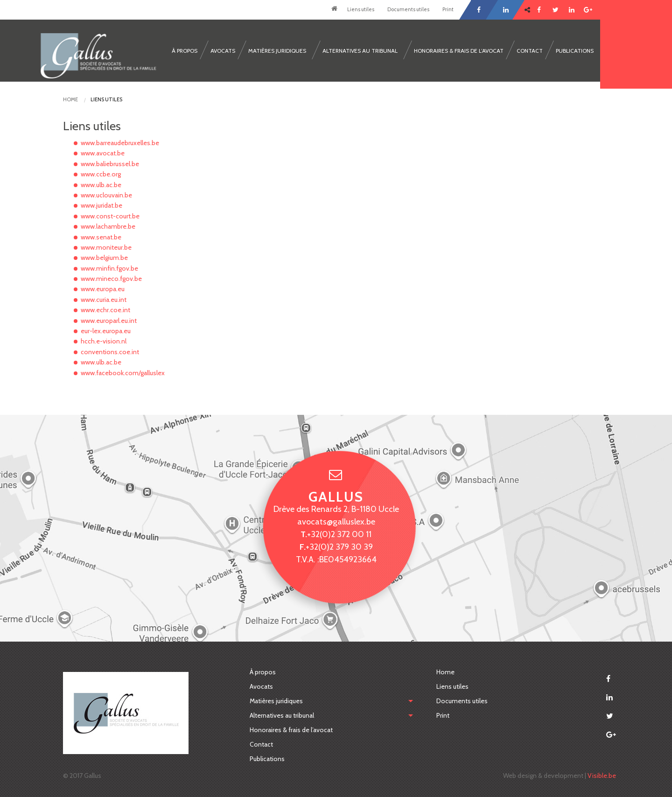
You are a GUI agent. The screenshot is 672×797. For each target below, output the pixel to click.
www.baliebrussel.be (110, 164)
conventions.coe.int (110, 352)
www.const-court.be (110, 216)
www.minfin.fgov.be (109, 268)
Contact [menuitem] (530, 51)
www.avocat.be (103, 153)
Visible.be (602, 776)
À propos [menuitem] (185, 51)
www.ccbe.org (101, 174)
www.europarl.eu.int (109, 321)
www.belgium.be (104, 258)
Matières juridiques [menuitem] (277, 51)
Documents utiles (408, 9)
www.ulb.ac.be (101, 185)
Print (448, 9)
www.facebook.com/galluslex (123, 373)
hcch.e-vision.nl (104, 341)
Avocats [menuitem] (223, 51)
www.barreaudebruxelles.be (120, 143)
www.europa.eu (103, 289)
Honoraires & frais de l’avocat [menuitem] (459, 51)
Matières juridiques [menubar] (276, 701)
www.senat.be (101, 237)
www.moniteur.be (106, 247)
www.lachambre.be (108, 226)
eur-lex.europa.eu (106, 331)
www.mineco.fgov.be (111, 279)
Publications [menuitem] (575, 51)
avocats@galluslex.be (336, 521)
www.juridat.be (101, 205)
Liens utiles (361, 9)
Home (334, 10)
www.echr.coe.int (105, 310)
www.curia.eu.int (104, 300)
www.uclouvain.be (106, 195)
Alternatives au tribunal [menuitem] (360, 51)
